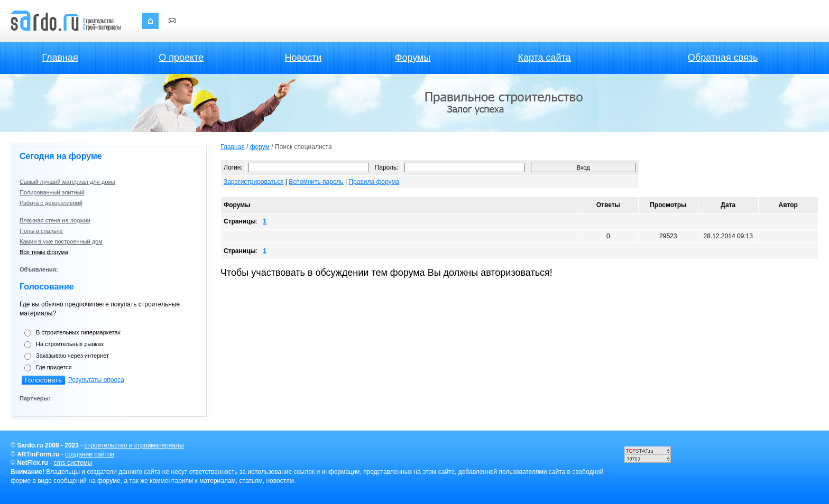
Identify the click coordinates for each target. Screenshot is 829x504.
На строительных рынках (70, 344)
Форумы (413, 58)
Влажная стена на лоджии (55, 220)
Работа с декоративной (51, 203)
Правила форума (374, 182)
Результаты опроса (96, 380)
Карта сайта (544, 58)
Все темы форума (44, 252)
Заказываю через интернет (72, 356)
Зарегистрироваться (254, 182)
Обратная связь (723, 58)
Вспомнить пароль (316, 182)
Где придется (54, 367)
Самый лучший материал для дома (67, 182)
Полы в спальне (41, 231)
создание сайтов (90, 454)
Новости (303, 58)
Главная (60, 58)
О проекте (181, 58)
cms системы (73, 463)
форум (260, 147)
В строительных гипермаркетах (78, 332)
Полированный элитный (52, 192)
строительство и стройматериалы (134, 445)
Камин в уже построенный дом (61, 241)
